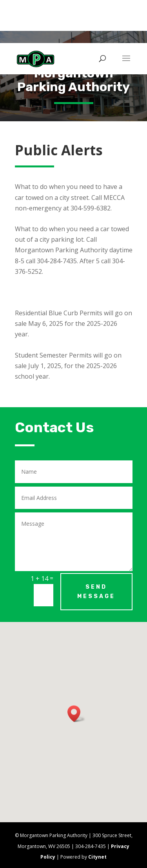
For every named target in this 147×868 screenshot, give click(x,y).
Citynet (97, 857)
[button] (76, 714)
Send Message (96, 592)
